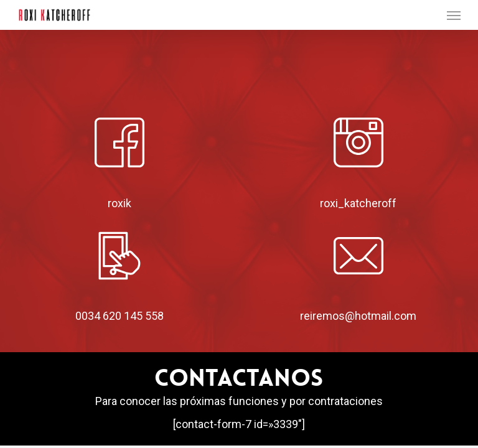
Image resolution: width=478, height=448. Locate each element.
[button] (454, 15)
